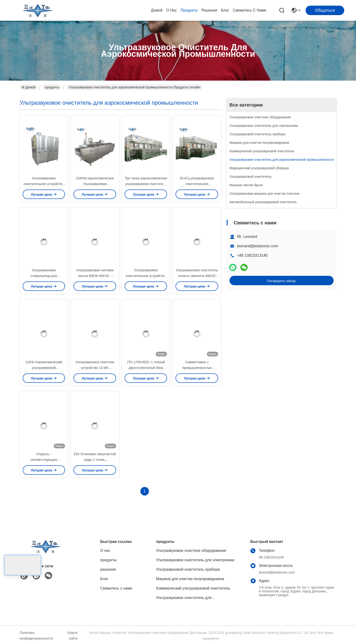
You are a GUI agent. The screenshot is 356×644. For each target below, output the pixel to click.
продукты (189, 10)
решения (209, 10)
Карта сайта (73, 636)
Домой (157, 10)
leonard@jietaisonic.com (258, 246)
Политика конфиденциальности (36, 636)
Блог (225, 10)
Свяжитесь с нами (250, 10)
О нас (171, 10)
